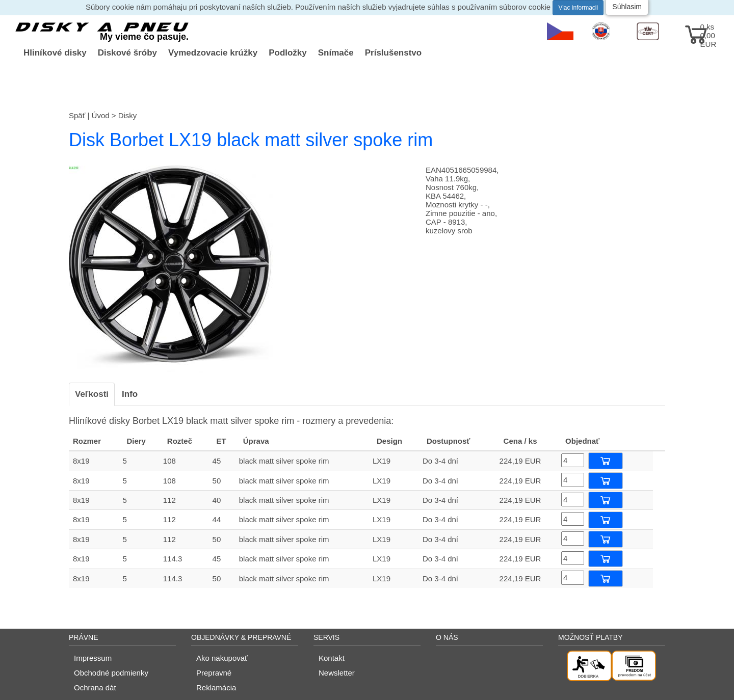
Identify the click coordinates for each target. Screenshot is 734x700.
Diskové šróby (127, 53)
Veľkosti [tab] (92, 394)
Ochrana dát (95, 688)
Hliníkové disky (55, 53)
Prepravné (214, 673)
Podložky (288, 53)
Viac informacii (578, 8)
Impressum (93, 658)
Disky (128, 115)
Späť (77, 115)
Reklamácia (216, 688)
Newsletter (337, 673)
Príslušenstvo (394, 53)
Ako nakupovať (222, 658)
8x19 (81, 461)
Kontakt (332, 658)
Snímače (336, 53)
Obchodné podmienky (111, 673)
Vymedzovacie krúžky (213, 53)
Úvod (101, 115)
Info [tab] (130, 394)
